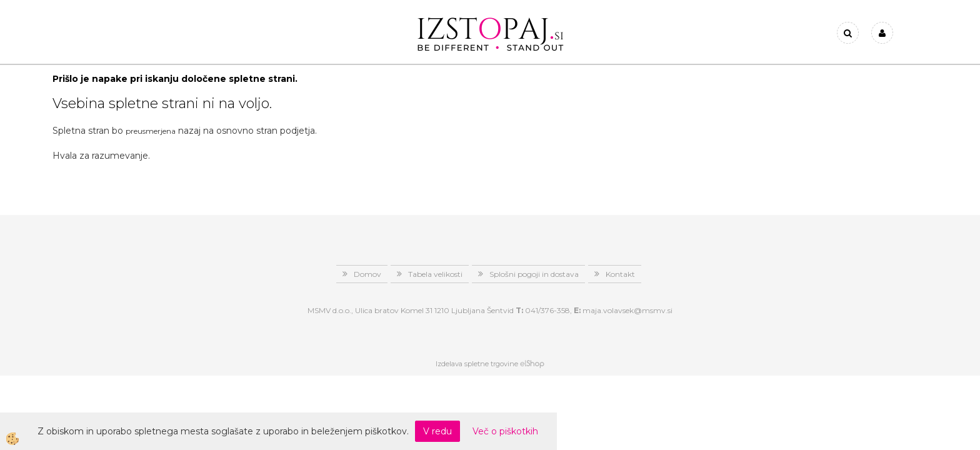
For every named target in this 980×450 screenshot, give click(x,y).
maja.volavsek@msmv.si (627, 310)
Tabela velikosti (435, 274)
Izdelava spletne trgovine (477, 364)
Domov (367, 274)
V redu (437, 431)
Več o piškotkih (505, 431)
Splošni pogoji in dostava (534, 274)
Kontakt (620, 274)
